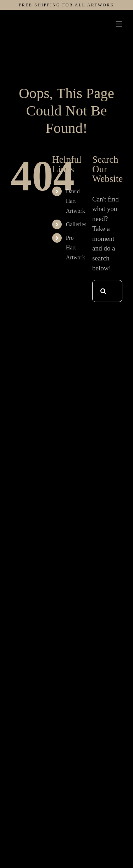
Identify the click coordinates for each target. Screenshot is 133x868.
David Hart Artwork (76, 201)
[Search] (103, 291)
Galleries (76, 224)
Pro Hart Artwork (76, 247)
